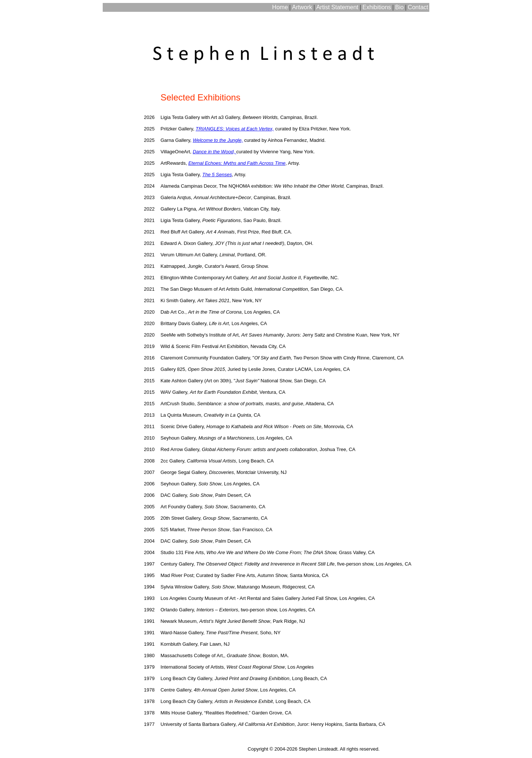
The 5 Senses (217, 175)
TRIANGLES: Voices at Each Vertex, (235, 129)
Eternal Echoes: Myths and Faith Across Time (237, 163)
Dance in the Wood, (215, 152)
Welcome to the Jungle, (218, 140)
